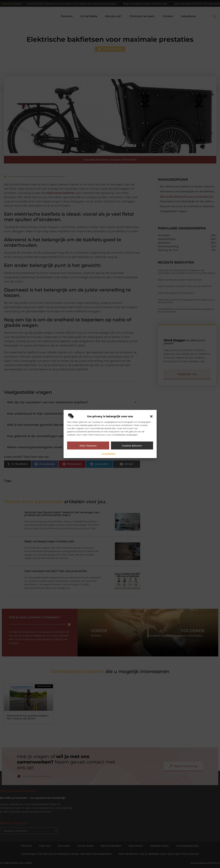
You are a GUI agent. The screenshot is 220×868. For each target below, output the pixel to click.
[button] (151, 416)
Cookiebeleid (108, 453)
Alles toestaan (88, 446)
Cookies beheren (132, 446)
